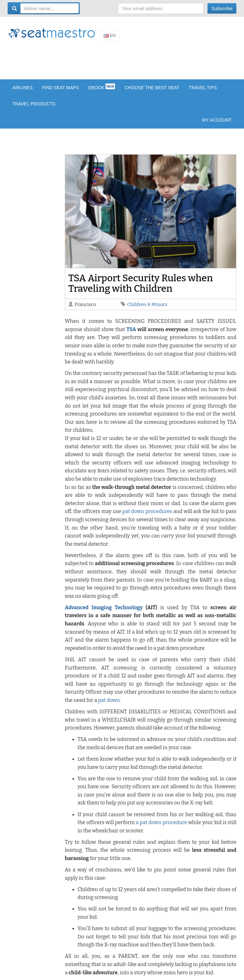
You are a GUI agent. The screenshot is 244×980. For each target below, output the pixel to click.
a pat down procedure (161, 822)
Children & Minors (147, 304)
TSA (131, 329)
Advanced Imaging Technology (104, 607)
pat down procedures (147, 511)
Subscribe (222, 8)
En (110, 35)
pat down (109, 700)
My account (217, 120)
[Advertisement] (123, 60)
